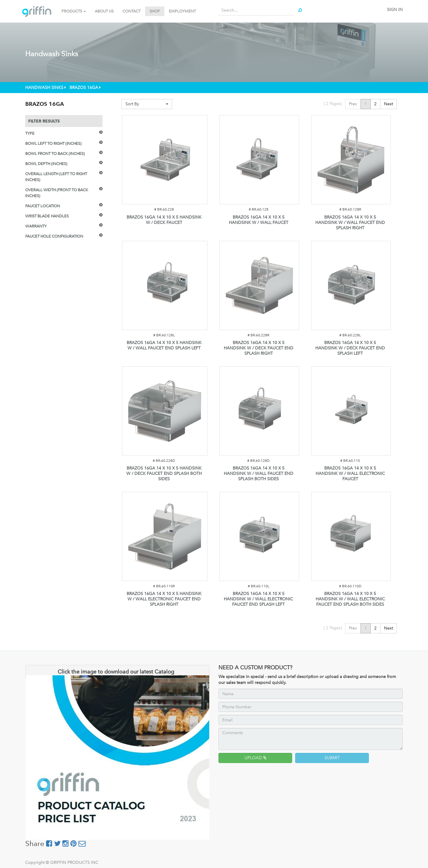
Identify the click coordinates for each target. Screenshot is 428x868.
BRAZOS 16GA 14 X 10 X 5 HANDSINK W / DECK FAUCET (164, 220)
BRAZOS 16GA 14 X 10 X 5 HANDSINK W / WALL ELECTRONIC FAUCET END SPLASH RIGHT (164, 599)
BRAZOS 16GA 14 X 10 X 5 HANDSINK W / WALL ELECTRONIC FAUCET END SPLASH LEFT (258, 599)
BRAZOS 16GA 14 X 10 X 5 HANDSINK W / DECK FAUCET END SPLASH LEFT (350, 348)
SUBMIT (332, 758)
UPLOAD (255, 758)
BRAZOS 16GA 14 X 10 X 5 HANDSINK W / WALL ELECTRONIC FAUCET (350, 474)
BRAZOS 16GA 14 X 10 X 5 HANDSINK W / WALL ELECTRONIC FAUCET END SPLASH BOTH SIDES (350, 599)
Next (388, 104)
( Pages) (333, 104)
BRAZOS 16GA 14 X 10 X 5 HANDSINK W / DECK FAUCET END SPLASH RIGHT (259, 348)
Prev (353, 104)
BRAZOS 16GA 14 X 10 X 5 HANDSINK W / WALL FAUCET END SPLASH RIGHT (350, 223)
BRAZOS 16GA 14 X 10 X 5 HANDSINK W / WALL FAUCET (259, 220)
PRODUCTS (74, 11)
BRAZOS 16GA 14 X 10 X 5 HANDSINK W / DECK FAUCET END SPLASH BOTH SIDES (164, 474)
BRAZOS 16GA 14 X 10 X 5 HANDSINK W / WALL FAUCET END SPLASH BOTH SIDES (259, 474)
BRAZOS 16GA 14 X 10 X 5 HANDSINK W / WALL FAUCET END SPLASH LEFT (164, 345)
